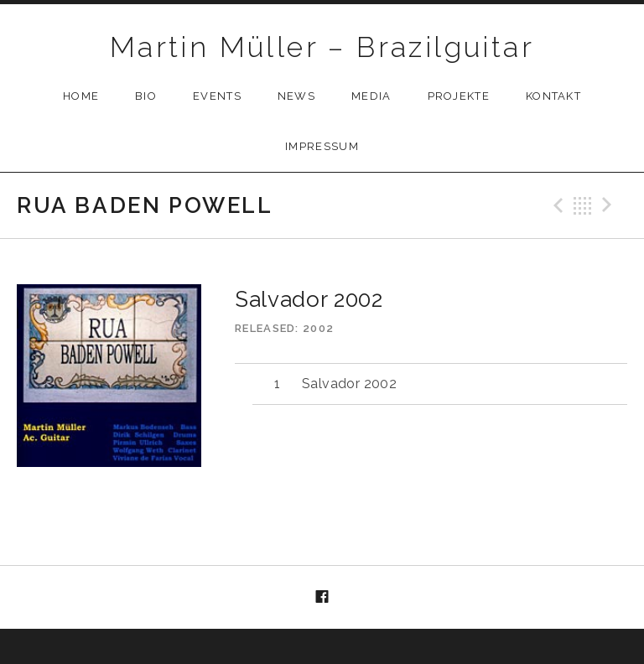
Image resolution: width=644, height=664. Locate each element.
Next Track (610, 205)
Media (371, 96)
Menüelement (322, 598)
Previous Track (556, 205)
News (296, 96)
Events (217, 96)
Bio (146, 96)
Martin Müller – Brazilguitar (322, 47)
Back (583, 205)
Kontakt (553, 96)
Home (81, 96)
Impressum (322, 146)
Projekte (459, 96)
